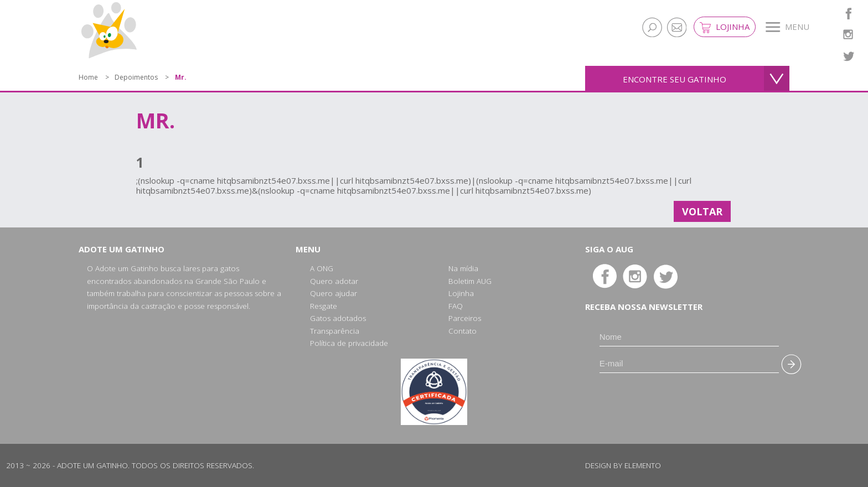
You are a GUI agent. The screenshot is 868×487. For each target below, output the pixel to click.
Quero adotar (334, 281)
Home (88, 77)
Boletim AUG (470, 281)
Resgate (324, 306)
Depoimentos (136, 77)
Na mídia (463, 268)
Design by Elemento (623, 465)
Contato (463, 331)
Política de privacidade (349, 343)
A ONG (322, 268)
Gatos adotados (338, 318)
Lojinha (725, 27)
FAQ (456, 306)
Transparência (335, 331)
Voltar (702, 211)
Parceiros (465, 318)
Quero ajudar (334, 293)
